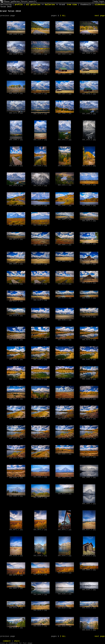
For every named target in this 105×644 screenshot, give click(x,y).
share (17, 641)
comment (7, 641)
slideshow (100, 5)
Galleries (50, 5)
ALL (64, 16)
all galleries (33, 5)
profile (19, 5)
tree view (72, 5)
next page (100, 16)
